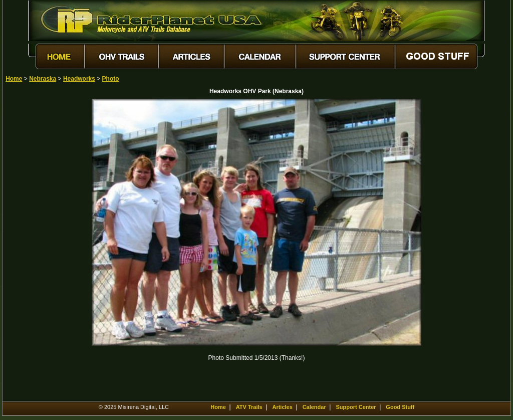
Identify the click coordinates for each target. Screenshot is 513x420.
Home (14, 79)
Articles (282, 407)
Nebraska (43, 79)
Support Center (356, 407)
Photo (111, 79)
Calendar (314, 407)
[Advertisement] (41, 249)
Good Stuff (400, 407)
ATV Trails (249, 407)
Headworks (79, 79)
